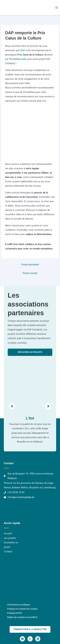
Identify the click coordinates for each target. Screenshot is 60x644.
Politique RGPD (15, 613)
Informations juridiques (19, 605)
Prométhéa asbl (18, 59)
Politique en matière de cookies (22, 609)
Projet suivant (30, 273)
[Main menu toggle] (57, 8)
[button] (30, 629)
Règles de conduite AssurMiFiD (22, 617)
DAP (22, 50)
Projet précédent (30, 265)
